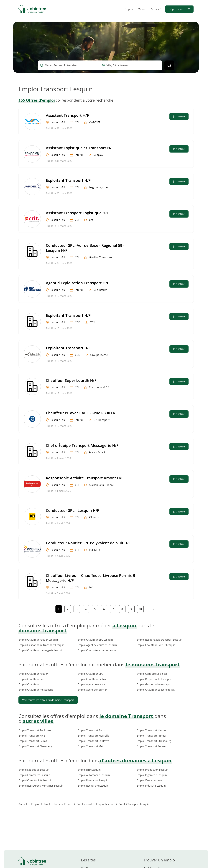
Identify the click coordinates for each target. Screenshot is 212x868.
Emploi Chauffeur (29, 684)
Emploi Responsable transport (154, 679)
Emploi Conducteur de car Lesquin (98, 650)
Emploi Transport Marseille (93, 736)
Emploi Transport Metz (91, 746)
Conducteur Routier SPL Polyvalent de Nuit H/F (88, 543)
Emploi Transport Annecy (151, 736)
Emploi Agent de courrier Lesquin (97, 645)
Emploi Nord (85, 804)
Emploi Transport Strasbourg (154, 741)
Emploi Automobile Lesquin (94, 775)
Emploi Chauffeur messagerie (36, 690)
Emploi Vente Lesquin (149, 780)
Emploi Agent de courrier (92, 690)
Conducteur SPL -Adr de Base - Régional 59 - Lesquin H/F (85, 248)
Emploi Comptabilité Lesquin (35, 780)
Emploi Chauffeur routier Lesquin (38, 640)
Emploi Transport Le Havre (93, 741)
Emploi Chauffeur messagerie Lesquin (41, 650)
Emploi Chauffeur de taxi (92, 679)
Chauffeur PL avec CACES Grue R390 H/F (82, 413)
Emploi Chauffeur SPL (90, 674)
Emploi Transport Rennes (151, 746)
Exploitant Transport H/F (68, 180)
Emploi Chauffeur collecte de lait (156, 690)
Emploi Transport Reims (33, 741)
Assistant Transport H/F (67, 115)
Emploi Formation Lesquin (93, 780)
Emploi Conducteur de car (152, 674)
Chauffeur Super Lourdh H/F (71, 380)
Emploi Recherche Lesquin (93, 786)
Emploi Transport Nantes (151, 730)
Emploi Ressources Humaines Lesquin (41, 786)
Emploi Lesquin (106, 804)
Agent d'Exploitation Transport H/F (77, 283)
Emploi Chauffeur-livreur (33, 679)
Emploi (129, 9)
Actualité (156, 9)
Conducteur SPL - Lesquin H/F (72, 510)
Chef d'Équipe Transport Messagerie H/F (82, 445)
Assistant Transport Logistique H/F (77, 213)
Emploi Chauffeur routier (33, 674)
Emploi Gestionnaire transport (155, 684)
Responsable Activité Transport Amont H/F (85, 478)
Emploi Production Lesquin (152, 770)
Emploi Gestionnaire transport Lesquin (41, 645)
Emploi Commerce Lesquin (34, 775)
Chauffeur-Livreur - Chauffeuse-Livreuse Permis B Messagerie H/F (91, 578)
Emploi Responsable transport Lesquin (159, 640)
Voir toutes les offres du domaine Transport (48, 700)
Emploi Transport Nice (32, 736)
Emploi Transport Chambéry (35, 746)
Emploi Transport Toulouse (35, 730)
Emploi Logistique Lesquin (34, 770)
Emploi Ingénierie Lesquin (152, 775)
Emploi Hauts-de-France (58, 804)
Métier (142, 9)
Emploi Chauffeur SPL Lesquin (95, 640)
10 (141, 608)
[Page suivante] (154, 609)
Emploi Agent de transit (91, 684)
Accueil (23, 804)
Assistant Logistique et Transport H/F (80, 148)
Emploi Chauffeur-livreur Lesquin (156, 645)
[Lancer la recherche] (169, 65)
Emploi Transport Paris (91, 730)
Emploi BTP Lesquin (89, 770)
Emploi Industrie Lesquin (151, 786)
